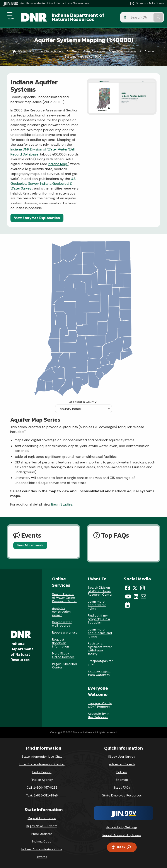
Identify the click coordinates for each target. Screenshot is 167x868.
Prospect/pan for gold (100, 663)
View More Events (30, 545)
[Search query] (141, 17)
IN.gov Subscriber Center (65, 666)
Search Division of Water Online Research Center (64, 598)
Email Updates (42, 834)
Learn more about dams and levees (100, 633)
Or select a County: (83, 402)
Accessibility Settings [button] (122, 827)
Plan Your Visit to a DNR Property (100, 705)
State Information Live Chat (42, 757)
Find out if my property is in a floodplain (99, 619)
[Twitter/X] (135, 588)
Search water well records (62, 624)
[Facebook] (127, 588)
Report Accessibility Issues (122, 835)
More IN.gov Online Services (63, 655)
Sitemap (122, 780)
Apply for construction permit (61, 612)
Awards (42, 857)
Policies (122, 772)
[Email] (143, 596)
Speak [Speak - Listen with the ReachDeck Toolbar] (121, 847)
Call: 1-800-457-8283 (42, 788)
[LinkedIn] (136, 596)
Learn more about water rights (97, 605)
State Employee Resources (122, 795)
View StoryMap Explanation (37, 218)
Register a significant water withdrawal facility (100, 649)
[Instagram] (142, 588)
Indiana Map (58, 164)
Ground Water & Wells (49, 51)
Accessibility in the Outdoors (99, 715)
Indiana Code (42, 841)
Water (22, 51)
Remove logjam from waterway (99, 673)
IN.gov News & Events (42, 826)
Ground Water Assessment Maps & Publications (104, 51)
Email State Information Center (42, 764)
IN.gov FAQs (122, 788)
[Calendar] (127, 605)
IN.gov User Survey (122, 757)
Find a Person (42, 772)
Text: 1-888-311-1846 (42, 795)
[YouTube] (128, 596)
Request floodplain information (60, 643)
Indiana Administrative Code (42, 849)
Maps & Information (42, 818)
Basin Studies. (62, 504)
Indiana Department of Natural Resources (78, 17)
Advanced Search (122, 764)
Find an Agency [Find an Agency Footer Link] (42, 780)
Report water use (65, 632)
